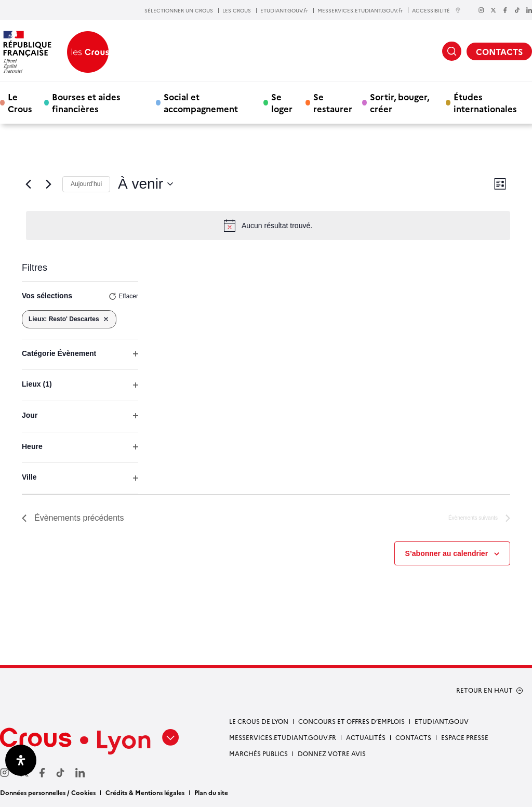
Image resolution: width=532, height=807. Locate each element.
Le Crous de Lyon (259, 721)
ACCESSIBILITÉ (436, 10)
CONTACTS (499, 51)
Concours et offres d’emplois (351, 721)
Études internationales (485, 102)
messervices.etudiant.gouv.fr (283, 737)
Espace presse (465, 737)
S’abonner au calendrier (447, 553)
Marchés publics (258, 753)
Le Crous (20, 102)
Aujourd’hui (86, 184)
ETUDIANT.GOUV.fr (284, 10)
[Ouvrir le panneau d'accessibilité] (21, 760)
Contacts (413, 737)
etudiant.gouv (442, 721)
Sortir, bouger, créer (400, 102)
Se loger (282, 102)
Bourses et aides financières (86, 102)
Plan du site (211, 792)
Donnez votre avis (332, 753)
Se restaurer (333, 102)
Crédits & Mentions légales (145, 792)
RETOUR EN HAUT (484, 690)
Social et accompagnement (201, 102)
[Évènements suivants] (48, 184)
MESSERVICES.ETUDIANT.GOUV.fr (360, 10)
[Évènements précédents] (28, 184)
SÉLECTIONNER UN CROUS (179, 10)
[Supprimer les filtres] (106, 319)
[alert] (268, 226)
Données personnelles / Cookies (48, 792)
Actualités (366, 737)
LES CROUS (237, 10)
